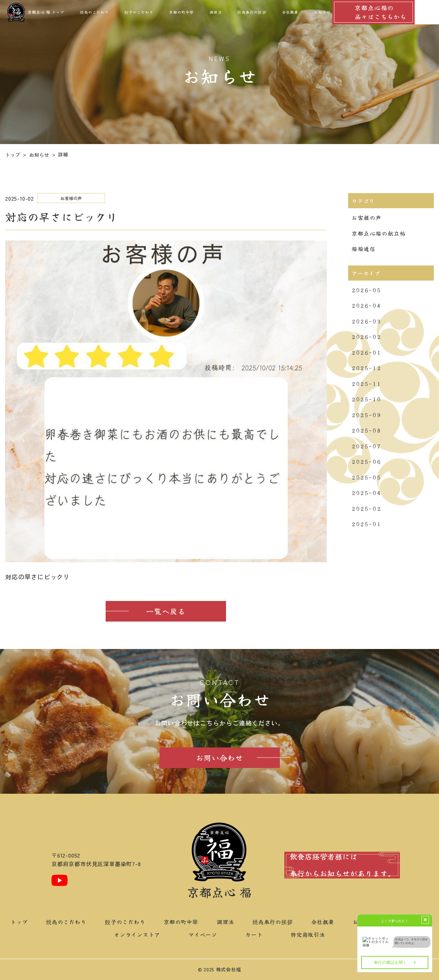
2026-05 (366, 290)
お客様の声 (367, 217)
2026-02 (366, 336)
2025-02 (366, 508)
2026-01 (366, 352)
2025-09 (366, 415)
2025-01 (366, 524)
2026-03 (366, 321)
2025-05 (366, 477)
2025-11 (366, 383)
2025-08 (366, 430)
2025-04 (366, 493)
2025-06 (366, 461)
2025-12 (366, 368)
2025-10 (366, 399)
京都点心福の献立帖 (379, 233)
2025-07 (366, 446)
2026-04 (366, 305)
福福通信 (364, 249)
